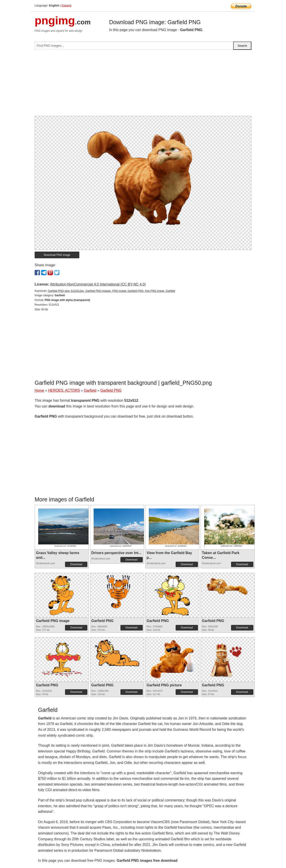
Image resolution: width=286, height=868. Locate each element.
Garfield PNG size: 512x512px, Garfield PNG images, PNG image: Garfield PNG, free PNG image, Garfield (111, 291)
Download (76, 564)
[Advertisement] (143, 85)
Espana (66, 5)
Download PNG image (57, 255)
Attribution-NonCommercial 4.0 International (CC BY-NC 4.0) (98, 284)
